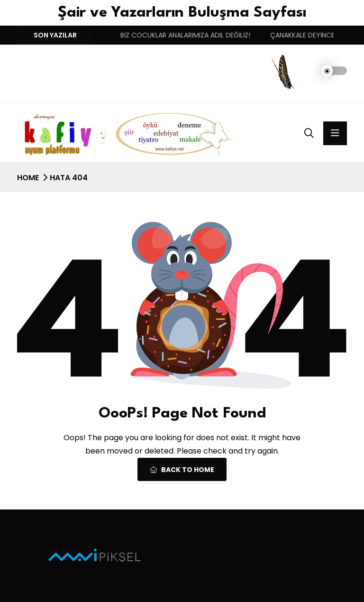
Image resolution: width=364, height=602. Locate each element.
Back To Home (182, 470)
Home (28, 178)
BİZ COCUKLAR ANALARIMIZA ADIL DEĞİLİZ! (185, 35)
